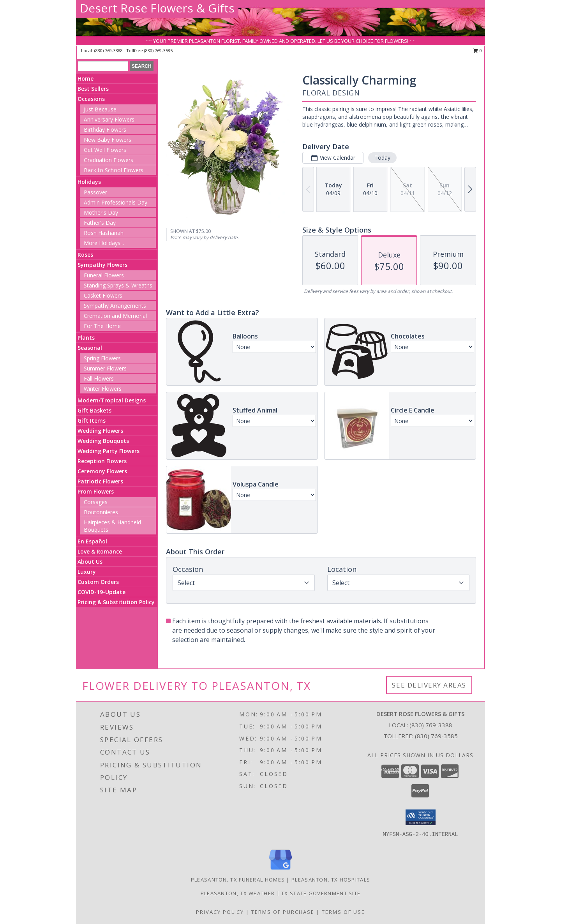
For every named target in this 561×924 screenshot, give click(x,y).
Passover (95, 192)
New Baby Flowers (108, 140)
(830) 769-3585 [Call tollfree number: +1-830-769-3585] (158, 50)
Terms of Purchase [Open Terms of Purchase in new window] (283, 912)
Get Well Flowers (105, 150)
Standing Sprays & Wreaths (118, 285)
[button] (421, 817)
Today (382, 158)
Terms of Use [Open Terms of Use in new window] (343, 912)
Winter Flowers (103, 389)
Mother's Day (101, 212)
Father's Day (100, 223)
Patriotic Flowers (100, 481)
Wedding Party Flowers (108, 451)
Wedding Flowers (100, 431)
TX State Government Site (321, 893)
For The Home (102, 326)
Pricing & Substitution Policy (116, 602)
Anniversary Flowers (109, 119)
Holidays (89, 182)
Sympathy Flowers (102, 265)
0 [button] (477, 50)
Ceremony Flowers (102, 471)
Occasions (91, 99)
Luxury (87, 572)
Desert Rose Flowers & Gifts (157, 8)
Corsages (96, 502)
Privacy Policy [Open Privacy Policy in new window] (220, 912)
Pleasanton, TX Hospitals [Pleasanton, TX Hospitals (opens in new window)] (331, 880)
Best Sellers (93, 89)
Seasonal (90, 348)
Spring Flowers (102, 358)
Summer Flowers (105, 368)
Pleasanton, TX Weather (238, 893)
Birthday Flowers (105, 130)
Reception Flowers (102, 461)
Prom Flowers (96, 491)
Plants (86, 338)
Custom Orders (98, 582)
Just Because (100, 109)
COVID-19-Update (101, 592)
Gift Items (92, 421)
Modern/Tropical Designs (112, 400)
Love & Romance (100, 551)
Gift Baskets (94, 410)
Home (86, 78)
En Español (92, 541)
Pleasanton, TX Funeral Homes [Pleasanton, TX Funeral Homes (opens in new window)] (238, 880)
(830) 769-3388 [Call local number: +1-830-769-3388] (109, 50)
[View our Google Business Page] (280, 870)
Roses (85, 255)
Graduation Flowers (108, 160)
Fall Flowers (99, 378)
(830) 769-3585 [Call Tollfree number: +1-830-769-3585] (436, 736)
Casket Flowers (103, 295)
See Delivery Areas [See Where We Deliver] (429, 685)
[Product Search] (103, 66)
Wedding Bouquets (103, 441)
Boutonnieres (101, 512)
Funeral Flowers (104, 275)
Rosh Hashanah (104, 233)
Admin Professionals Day (116, 202)
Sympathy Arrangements (115, 306)
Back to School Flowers (114, 170)
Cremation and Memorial (115, 316)
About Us (90, 562)
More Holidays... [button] (104, 243)
